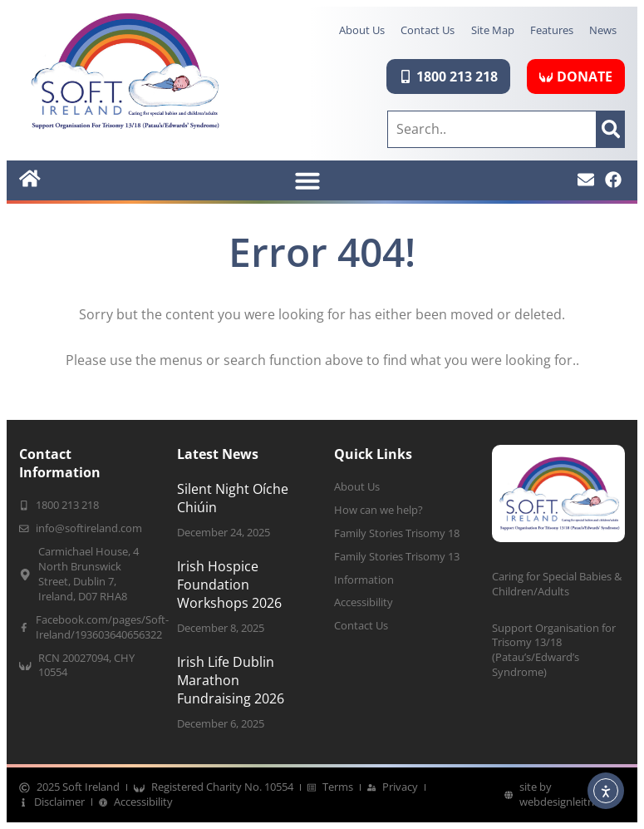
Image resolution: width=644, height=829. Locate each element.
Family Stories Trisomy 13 (397, 557)
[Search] (611, 129)
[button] (307, 180)
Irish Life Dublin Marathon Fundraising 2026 (231, 681)
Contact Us (426, 30)
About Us (359, 30)
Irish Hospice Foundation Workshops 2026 (229, 585)
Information (364, 580)
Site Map (491, 30)
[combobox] (492, 129)
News (603, 30)
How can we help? (379, 510)
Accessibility (364, 603)
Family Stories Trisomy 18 (397, 533)
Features (551, 30)
